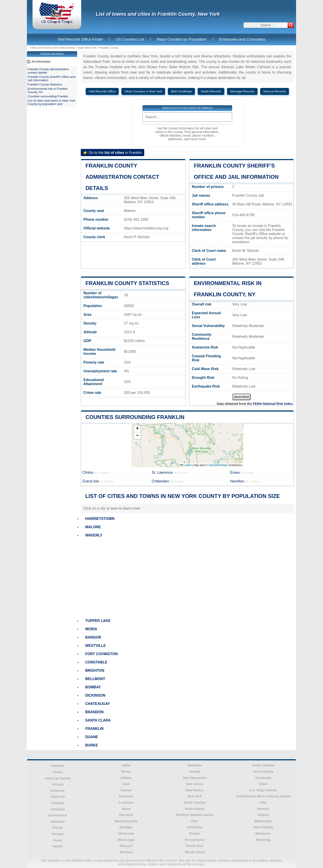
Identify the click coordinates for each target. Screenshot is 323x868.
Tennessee (263, 778)
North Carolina (195, 803)
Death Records (211, 91)
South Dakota (263, 772)
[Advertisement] (187, 578)
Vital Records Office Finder (80, 39)
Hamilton (245, 481)
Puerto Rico (195, 846)
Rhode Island (195, 852)
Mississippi (126, 840)
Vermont (263, 809)
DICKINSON (95, 695)
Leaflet (186, 465)
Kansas (126, 790)
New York (195, 796)
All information (41, 62)
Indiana (126, 778)
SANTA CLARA (98, 720)
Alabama (58, 766)
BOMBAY (93, 687)
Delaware (58, 822)
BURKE (92, 745)
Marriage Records (242, 91)
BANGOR (93, 637)
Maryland (126, 815)
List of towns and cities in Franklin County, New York (158, 14)
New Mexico (195, 790)
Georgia (58, 834)
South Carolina (263, 765)
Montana (126, 852)
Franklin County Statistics (127, 283)
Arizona (58, 784)
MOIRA (91, 629)
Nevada (195, 772)
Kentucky (126, 796)
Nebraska (195, 765)
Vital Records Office (102, 91)
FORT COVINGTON (101, 654)
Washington (263, 821)
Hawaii (58, 846)
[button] (137, 429)
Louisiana (126, 803)
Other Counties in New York (143, 91)
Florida (58, 828)
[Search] (291, 25)
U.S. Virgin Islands (263, 790)
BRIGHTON (95, 671)
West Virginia (263, 827)
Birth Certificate (181, 91)
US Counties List (130, 39)
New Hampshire (195, 778)
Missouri (126, 846)
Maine (126, 809)
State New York (87, 48)
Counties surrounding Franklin (135, 417)
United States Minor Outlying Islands (263, 796)
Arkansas (58, 791)
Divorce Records (275, 91)
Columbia (58, 809)
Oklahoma (195, 827)
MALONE (93, 527)
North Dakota (195, 809)
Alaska (58, 772)
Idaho (126, 765)
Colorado (58, 803)
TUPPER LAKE (98, 621)
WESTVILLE (96, 646)
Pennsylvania (195, 840)
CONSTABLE (96, 662)
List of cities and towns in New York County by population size (51, 102)
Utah (263, 803)
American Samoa (58, 778)
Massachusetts (126, 821)
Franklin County (109, 48)
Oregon (195, 833)
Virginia (263, 815)
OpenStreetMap (218, 465)
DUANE (92, 737)
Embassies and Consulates (242, 39)
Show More (241, 397)
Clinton (95, 472)
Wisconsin (263, 833)
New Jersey (195, 784)
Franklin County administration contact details (122, 177)
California (58, 797)
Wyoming (263, 840)
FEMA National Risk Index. (273, 404)
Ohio (195, 821)
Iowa (126, 784)
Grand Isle (98, 481)
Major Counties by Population (182, 39)
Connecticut (58, 815)
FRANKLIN (94, 729)
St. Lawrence (170, 472)
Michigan (126, 827)
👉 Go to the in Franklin (112, 152)
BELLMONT (95, 679)
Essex (242, 472)
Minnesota (126, 833)
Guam (58, 840)
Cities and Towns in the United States (53, 48)
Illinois (126, 772)
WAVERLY (94, 535)
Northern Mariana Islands (195, 815)
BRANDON (94, 712)
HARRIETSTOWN (100, 519)
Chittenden (168, 481)
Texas (263, 784)
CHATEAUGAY (98, 704)
